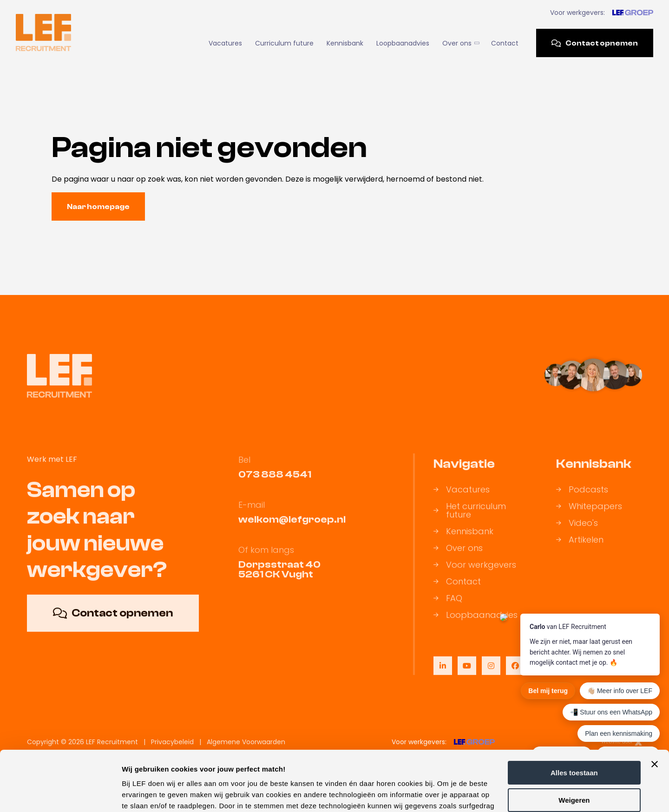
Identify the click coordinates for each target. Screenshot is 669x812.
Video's (577, 534)
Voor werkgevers (475, 576)
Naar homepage (98, 207)
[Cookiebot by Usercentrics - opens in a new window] (60, 794)
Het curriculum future (470, 521)
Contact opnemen (595, 43)
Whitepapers (589, 517)
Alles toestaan (574, 713)
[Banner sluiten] (655, 704)
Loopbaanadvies (403, 43)
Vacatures (225, 43)
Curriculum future (284, 43)
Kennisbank (345, 43)
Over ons (460, 43)
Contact (505, 43)
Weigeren (574, 740)
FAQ (448, 609)
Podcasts (582, 500)
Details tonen (144, 794)
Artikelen (580, 550)
